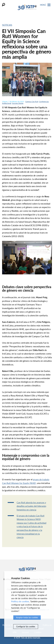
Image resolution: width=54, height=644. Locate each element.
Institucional (7, 103)
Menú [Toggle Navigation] (45, 5)
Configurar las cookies (26, 627)
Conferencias (44, 102)
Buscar (3, 5)
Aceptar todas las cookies (27, 617)
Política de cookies (20, 601)
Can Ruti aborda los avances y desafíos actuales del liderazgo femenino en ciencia (31, 506)
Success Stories (18, 103)
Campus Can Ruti (32, 102)
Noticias (7, 25)
